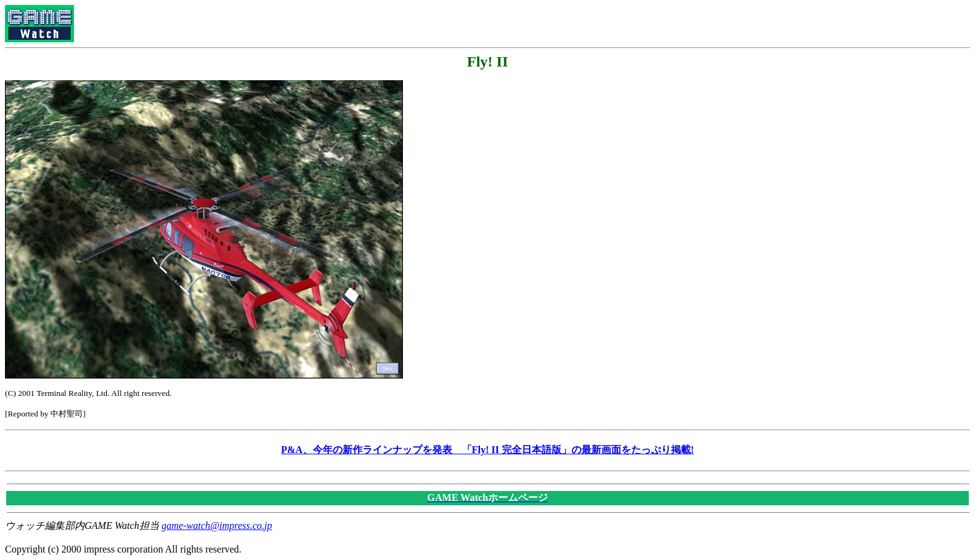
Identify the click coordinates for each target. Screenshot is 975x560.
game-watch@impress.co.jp (217, 526)
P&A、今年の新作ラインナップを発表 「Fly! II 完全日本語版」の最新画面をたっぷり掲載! (487, 450)
